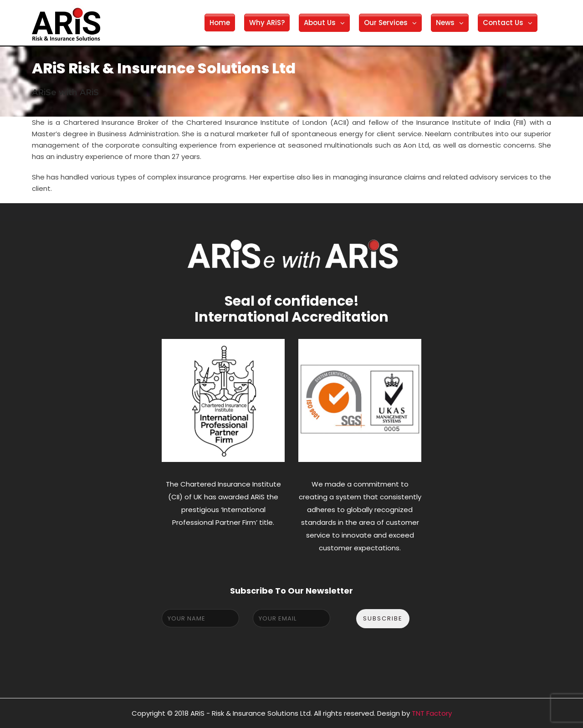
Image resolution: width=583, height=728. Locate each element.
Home (220, 23)
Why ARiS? (267, 23)
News (445, 23)
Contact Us (503, 23)
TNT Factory (432, 713)
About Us (320, 23)
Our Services (386, 23)
